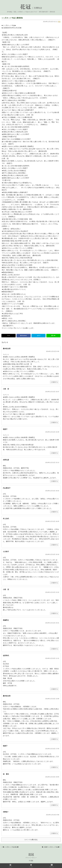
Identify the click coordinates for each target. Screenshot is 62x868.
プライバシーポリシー (31, 858)
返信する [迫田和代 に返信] (54, 689)
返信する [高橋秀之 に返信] (54, 649)
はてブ (39, 336)
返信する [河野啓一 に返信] (54, 833)
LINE (53, 336)
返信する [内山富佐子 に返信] (54, 512)
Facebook (23, 336)
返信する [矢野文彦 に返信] (54, 481)
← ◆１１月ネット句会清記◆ (10, 847)
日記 (59, 22)
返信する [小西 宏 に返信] (54, 422)
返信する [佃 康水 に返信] (54, 805)
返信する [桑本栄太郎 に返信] (54, 382)
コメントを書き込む (31, 840)
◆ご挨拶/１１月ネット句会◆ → (51, 847)
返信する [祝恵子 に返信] (54, 453)
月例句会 (38, 8)
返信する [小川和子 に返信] (54, 583)
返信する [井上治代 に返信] (54, 545)
